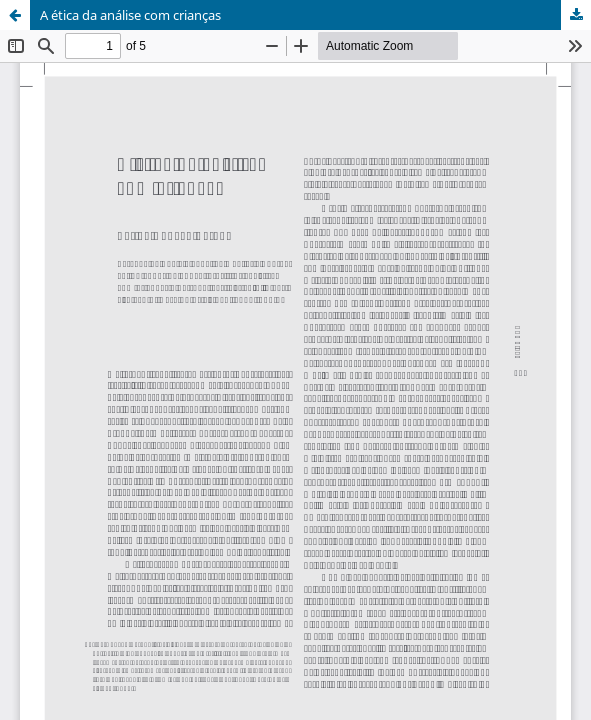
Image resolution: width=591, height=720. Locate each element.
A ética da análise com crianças (130, 15)
